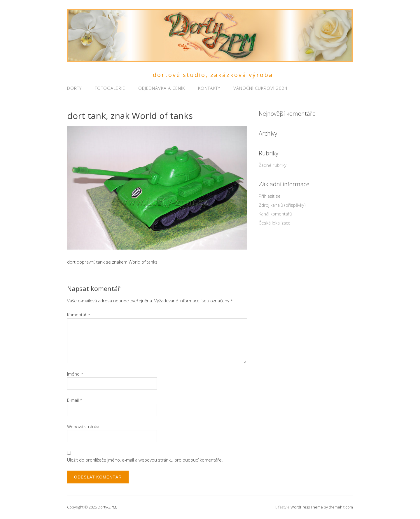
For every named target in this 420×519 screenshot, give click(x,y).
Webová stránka (83, 427)
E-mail (75, 400)
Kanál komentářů (275, 214)
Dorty (74, 88)
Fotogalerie (110, 88)
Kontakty (209, 88)
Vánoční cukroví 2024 (260, 88)
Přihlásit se (270, 196)
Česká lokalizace (275, 223)
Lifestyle (282, 507)
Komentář (79, 315)
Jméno (75, 374)
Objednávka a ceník (162, 88)
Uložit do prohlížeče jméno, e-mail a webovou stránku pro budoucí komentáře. (145, 460)
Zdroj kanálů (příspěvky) (282, 205)
